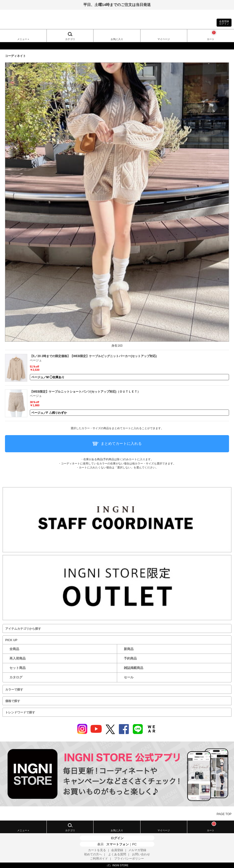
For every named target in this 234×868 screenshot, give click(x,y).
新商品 (129, 649)
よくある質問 (117, 854)
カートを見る (97, 850)
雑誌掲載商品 (134, 668)
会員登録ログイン (224, 22)
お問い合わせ (141, 854)
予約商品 (130, 658)
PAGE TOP (224, 814)
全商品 (14, 649)
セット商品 (18, 668)
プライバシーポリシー (129, 859)
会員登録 (117, 850)
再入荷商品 (18, 658)
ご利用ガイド (99, 859)
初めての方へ (93, 854)
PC (134, 844)
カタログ (16, 677)
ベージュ (36, 360)
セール (129, 677)
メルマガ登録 (137, 850)
